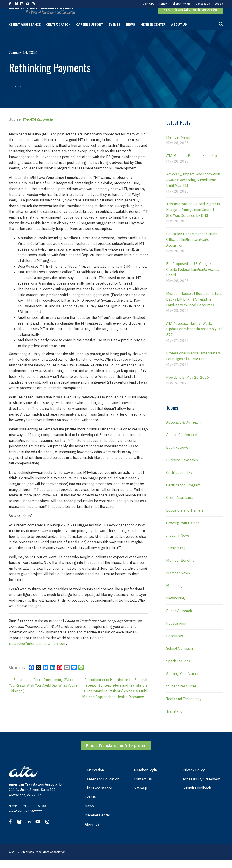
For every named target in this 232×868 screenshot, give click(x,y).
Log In (219, 4)
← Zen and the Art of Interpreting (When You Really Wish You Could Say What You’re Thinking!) (43, 694)
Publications (176, 632)
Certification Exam (181, 481)
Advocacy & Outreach (183, 431)
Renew (163, 4)
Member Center (153, 33)
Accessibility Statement (202, 788)
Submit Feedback (197, 796)
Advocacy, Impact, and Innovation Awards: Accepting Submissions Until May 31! (193, 188)
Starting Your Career (182, 682)
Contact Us (203, 4)
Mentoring (174, 594)
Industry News (178, 544)
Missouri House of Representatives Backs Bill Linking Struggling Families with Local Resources (194, 308)
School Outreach (179, 657)
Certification (58, 33)
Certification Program (183, 494)
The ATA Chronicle (38, 128)
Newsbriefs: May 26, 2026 (188, 386)
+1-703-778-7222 (28, 820)
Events (114, 33)
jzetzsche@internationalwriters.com (38, 652)
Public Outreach (179, 619)
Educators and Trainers (185, 519)
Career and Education (102, 788)
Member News (178, 146)
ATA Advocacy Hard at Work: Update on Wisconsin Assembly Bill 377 (195, 337)
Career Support (90, 33)
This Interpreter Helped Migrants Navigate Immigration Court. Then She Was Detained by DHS (193, 218)
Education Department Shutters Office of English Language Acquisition (192, 248)
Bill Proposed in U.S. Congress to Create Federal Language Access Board (193, 278)
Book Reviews (177, 456)
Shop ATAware (182, 4)
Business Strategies (182, 468)
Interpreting (176, 556)
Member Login (145, 778)
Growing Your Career (183, 531)
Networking (175, 607)
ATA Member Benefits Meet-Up (192, 164)
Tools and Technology (184, 707)
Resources (15, 94)
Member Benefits (180, 569)
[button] (191, 18)
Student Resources (181, 695)
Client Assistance (25, 33)
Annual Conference (182, 443)
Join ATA (148, 4)
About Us (179, 33)
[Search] (221, 33)
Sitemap (140, 796)
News (130, 33)
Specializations (178, 669)
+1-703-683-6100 (32, 814)
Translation (175, 720)
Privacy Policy (194, 778)
